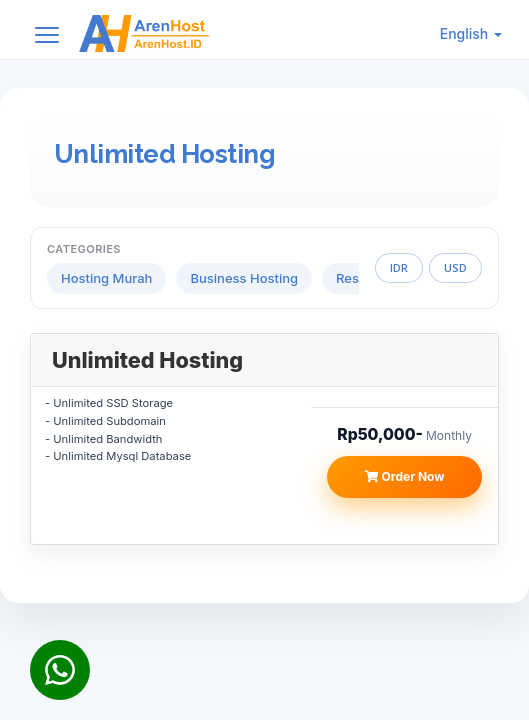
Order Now (405, 476)
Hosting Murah (106, 278)
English (471, 33)
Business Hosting (244, 278)
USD (455, 267)
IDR (399, 267)
